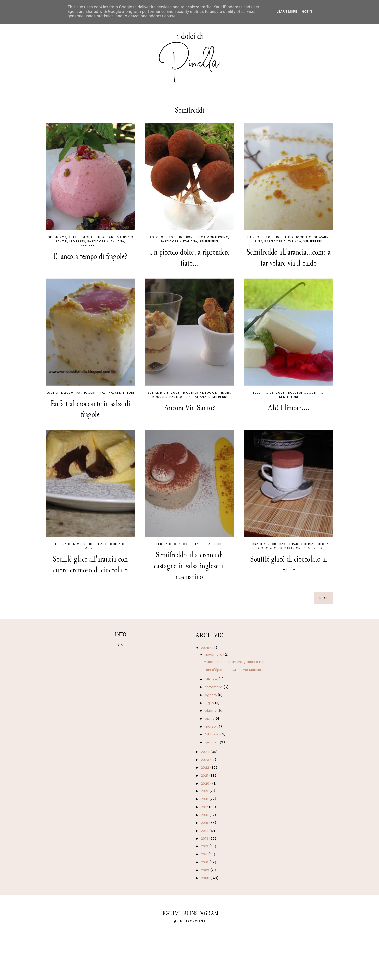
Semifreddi (90, 245)
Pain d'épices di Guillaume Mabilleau (235, 670)
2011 (204, 854)
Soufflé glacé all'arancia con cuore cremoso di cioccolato (90, 564)
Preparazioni (290, 548)
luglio (210, 703)
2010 (205, 862)
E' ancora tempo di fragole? (90, 256)
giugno (211, 711)
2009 (205, 870)
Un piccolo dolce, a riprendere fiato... (189, 258)
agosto (211, 695)
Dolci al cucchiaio (97, 237)
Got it (307, 12)
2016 (205, 815)
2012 (205, 846)
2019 (205, 791)
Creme (196, 544)
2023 (205, 760)
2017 (205, 807)
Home (121, 645)
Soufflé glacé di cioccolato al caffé (289, 564)
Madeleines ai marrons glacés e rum (235, 662)
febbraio (213, 734)
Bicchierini (193, 393)
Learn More (287, 12)
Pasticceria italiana (106, 241)
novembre (214, 655)
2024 (206, 752)
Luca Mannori (218, 393)
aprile (210, 719)
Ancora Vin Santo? (190, 408)
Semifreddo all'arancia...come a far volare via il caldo (289, 258)
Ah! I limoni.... (289, 408)
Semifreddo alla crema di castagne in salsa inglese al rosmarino (189, 566)
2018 (205, 799)
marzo (211, 726)
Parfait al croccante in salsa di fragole (90, 409)
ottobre (212, 679)
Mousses (77, 241)
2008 (205, 878)
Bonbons (187, 237)
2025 (205, 648)
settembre (214, 687)
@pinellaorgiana (190, 921)
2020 (205, 783)
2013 (205, 838)
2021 (205, 776)
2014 (205, 831)
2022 (205, 768)
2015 (205, 823)
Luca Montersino (213, 237)
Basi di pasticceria (297, 544)
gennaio (212, 742)
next (324, 598)
